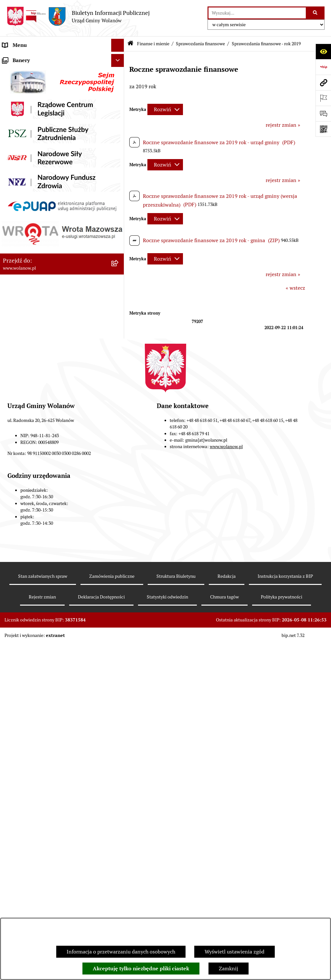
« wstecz (295, 288)
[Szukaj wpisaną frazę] (316, 13)
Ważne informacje (23, 84)
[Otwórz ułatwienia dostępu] (323, 51)
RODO (10, 58)
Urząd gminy (17, 110)
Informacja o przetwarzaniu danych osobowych (121, 952)
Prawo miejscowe (23, 149)
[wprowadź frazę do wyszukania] (257, 13)
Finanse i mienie (22, 162)
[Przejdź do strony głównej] (78, 16)
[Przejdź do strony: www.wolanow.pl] (323, 82)
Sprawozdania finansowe (200, 44)
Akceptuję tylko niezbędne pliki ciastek (141, 969)
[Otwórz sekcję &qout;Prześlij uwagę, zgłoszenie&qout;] (323, 113)
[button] (119, 71)
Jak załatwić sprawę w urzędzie (38, 123)
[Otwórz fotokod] (323, 129)
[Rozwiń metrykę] (165, 109)
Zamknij (229, 969)
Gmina (10, 71)
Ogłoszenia (16, 136)
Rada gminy (16, 97)
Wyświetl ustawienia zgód (235, 952)
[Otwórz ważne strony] (323, 98)
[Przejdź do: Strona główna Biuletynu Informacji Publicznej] (130, 44)
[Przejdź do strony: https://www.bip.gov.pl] (323, 67)
